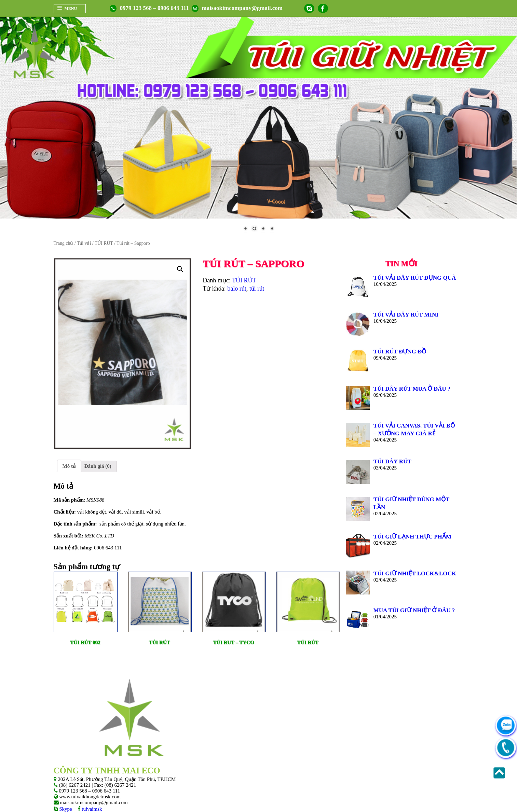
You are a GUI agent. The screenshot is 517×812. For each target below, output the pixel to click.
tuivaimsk (91, 809)
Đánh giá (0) (98, 466)
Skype (65, 809)
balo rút (237, 289)
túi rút (257, 289)
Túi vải (84, 243)
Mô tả (69, 466)
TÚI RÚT (104, 243)
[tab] (69, 466)
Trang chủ (64, 243)
